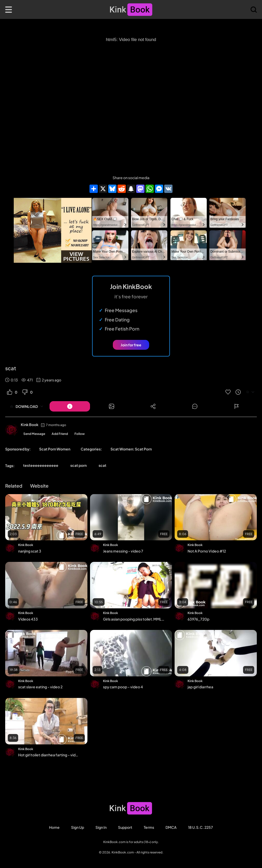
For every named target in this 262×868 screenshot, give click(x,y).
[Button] (70, 406)
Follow (80, 434)
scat (102, 465)
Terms (149, 827)
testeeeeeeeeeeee (41, 465)
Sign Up (78, 827)
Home (54, 827)
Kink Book (30, 425)
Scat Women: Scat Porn (131, 449)
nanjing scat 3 (30, 551)
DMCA (171, 827)
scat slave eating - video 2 (40, 687)
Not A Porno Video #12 (207, 551)
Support (125, 827)
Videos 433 (28, 619)
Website (39, 486)
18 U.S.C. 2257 (201, 827)
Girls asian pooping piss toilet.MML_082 (134, 619)
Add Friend (60, 434)
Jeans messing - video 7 (123, 551)
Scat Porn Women (55, 449)
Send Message (34, 434)
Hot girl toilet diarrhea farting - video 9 (49, 755)
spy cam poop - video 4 (123, 687)
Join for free (131, 345)
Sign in (101, 827)
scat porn (78, 465)
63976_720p (198, 619)
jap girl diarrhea (200, 687)
